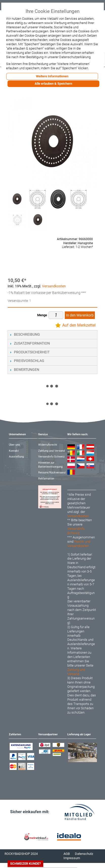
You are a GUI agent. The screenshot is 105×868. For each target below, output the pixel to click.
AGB (67, 854)
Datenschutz (84, 854)
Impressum (72, 858)
